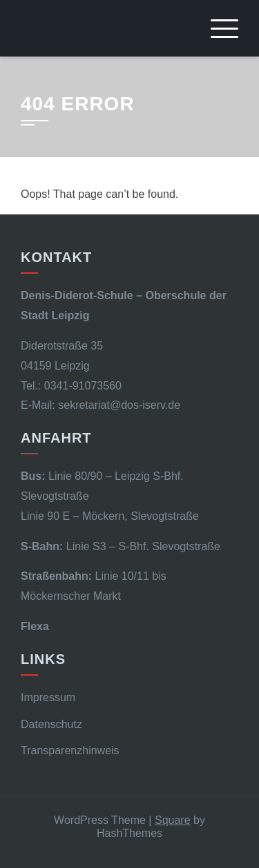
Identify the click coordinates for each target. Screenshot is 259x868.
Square (173, 820)
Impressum (48, 697)
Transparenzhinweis (70, 750)
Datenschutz (51, 724)
